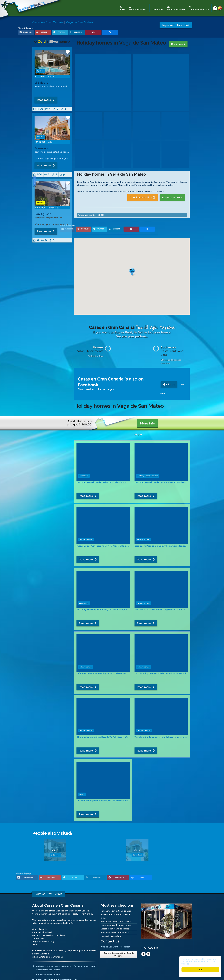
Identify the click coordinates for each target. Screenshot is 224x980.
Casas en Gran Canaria (48, 22)
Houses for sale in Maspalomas (116, 925)
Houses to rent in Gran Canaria (116, 911)
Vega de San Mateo (79, 22)
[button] (132, 272)
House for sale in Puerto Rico (115, 932)
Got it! (200, 970)
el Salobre (41, 83)
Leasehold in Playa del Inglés (115, 929)
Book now (178, 44)
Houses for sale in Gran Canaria (116, 922)
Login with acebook (176, 25)
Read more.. (46, 100)
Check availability (142, 198)
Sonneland (42, 148)
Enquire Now (172, 198)
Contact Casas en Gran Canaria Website (119, 954)
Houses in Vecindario (111, 936)
